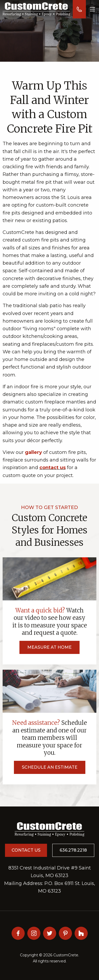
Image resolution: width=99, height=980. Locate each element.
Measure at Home (49, 647)
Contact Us (26, 850)
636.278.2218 (73, 850)
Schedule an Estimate (50, 767)
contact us (53, 468)
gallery (33, 452)
